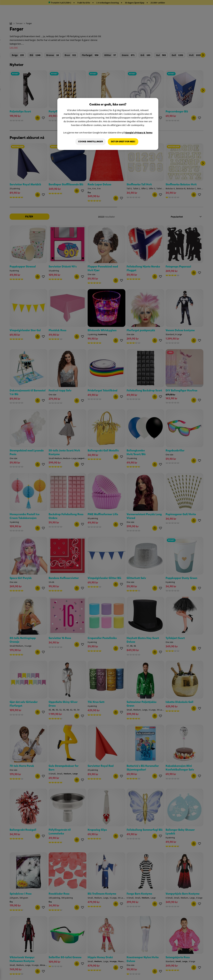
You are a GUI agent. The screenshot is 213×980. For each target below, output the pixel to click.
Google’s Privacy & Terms (139, 132)
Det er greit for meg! (123, 142)
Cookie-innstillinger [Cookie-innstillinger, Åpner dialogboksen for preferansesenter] (90, 142)
